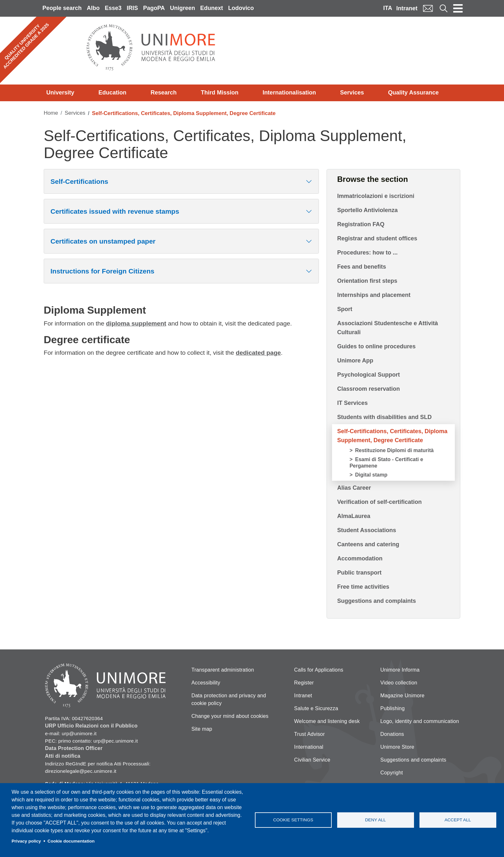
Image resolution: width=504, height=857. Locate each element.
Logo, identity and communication (420, 721)
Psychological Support (369, 375)
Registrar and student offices (377, 238)
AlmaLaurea (354, 516)
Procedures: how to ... (367, 253)
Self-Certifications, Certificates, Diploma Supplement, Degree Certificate (392, 436)
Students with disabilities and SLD (384, 417)
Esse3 (113, 8)
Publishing (392, 708)
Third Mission (220, 93)
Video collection (399, 683)
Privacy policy (26, 841)
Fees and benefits (362, 267)
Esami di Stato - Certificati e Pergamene (386, 463)
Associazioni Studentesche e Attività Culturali (387, 328)
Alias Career (354, 488)
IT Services (352, 403)
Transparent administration (223, 670)
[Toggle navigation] (458, 8)
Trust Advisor (309, 734)
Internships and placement (374, 295)
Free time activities (363, 587)
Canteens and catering (368, 544)
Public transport (359, 573)
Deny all (376, 820)
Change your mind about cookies (230, 716)
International (309, 747)
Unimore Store (397, 747)
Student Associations (367, 530)
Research (163, 93)
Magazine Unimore (402, 696)
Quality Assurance (413, 93)
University (60, 93)
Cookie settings (293, 820)
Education (112, 93)
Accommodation (360, 558)
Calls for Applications (319, 670)
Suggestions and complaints (377, 601)
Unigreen (183, 8)
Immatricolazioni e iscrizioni (376, 196)
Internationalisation (289, 93)
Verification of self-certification (379, 502)
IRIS (132, 8)
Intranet (407, 8)
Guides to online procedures (376, 346)
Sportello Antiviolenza (367, 210)
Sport (345, 309)
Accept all (458, 820)
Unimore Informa (400, 670)
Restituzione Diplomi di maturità (394, 450)
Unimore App (355, 361)
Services (352, 93)
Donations (392, 734)
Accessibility (206, 683)
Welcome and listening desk (327, 721)
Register (304, 683)
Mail (428, 8)
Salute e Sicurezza (316, 708)
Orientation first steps (367, 281)
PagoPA (154, 8)
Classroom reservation (369, 389)
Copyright (392, 773)
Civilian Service (312, 760)
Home (51, 113)
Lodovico (241, 8)
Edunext (212, 8)
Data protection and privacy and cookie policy (229, 699)
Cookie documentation (71, 841)
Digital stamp (371, 475)
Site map (202, 729)
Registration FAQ (361, 224)
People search (62, 8)
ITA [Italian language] (388, 8)
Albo (93, 8)
